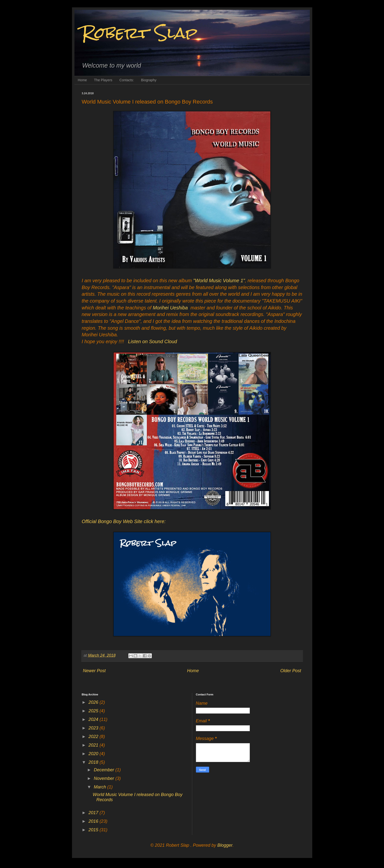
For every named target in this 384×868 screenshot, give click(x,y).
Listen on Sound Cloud (153, 341)
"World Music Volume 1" (219, 281)
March (101, 787)
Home (82, 80)
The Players (103, 80)
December (105, 770)
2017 (94, 813)
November (105, 778)
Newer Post (94, 671)
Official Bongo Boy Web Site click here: (124, 521)
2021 (94, 745)
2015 (94, 830)
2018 (94, 762)
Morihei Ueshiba (170, 308)
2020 (94, 754)
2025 (94, 711)
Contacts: (127, 80)
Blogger (225, 845)
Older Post (291, 671)
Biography (149, 80)
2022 (94, 737)
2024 (94, 719)
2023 (94, 728)
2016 (94, 821)
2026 (94, 702)
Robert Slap (140, 33)
